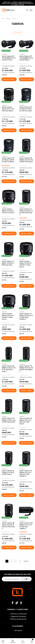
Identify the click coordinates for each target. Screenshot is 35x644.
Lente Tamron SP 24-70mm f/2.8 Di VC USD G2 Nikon (8, 160)
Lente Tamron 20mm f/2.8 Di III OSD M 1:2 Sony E (8, 211)
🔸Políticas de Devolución (18, 619)
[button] (9, 79)
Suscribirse (26, 579)
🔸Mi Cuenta (17, 630)
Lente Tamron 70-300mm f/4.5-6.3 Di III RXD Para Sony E (9, 420)
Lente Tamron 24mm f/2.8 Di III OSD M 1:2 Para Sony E (25, 264)
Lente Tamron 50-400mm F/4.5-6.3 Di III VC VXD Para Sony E (9, 369)
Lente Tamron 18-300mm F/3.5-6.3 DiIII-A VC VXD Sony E (26, 421)
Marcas (9, 18)
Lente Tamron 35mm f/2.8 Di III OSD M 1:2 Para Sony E (8, 316)
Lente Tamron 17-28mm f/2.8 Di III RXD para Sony (8, 263)
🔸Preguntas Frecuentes (18, 616)
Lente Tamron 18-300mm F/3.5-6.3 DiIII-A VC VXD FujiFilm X (26, 473)
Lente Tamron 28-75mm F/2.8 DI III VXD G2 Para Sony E (8, 526)
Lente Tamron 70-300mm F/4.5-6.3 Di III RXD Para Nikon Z (26, 369)
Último (26, 561)
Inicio (4, 18)
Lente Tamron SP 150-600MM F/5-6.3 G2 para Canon (9, 58)
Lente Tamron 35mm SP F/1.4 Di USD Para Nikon (8, 109)
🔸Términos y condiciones (18, 614)
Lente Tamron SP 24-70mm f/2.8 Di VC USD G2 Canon (26, 109)
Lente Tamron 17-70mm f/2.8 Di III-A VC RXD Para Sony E (26, 212)
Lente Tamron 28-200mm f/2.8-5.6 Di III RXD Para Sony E (26, 160)
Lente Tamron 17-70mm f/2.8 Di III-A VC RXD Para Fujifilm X (26, 316)
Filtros (17, 32)
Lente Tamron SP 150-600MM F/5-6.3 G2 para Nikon (26, 58)
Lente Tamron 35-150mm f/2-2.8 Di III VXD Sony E (8, 473)
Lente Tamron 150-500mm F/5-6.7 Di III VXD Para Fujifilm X (26, 526)
